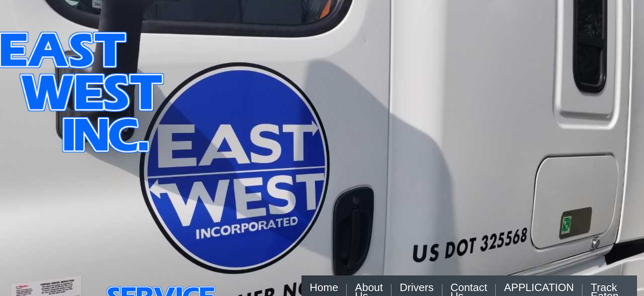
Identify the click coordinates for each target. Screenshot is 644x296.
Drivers (416, 287)
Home (324, 287)
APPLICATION (539, 287)
